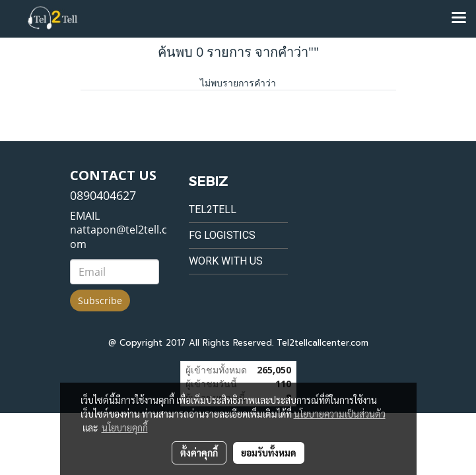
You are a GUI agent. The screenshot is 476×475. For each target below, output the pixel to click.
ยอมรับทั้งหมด (269, 453)
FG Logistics (222, 235)
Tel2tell (213, 209)
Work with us (226, 261)
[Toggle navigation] (459, 18)
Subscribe (100, 301)
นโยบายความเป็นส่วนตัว (340, 414)
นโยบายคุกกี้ (125, 427)
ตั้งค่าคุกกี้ (199, 453)
